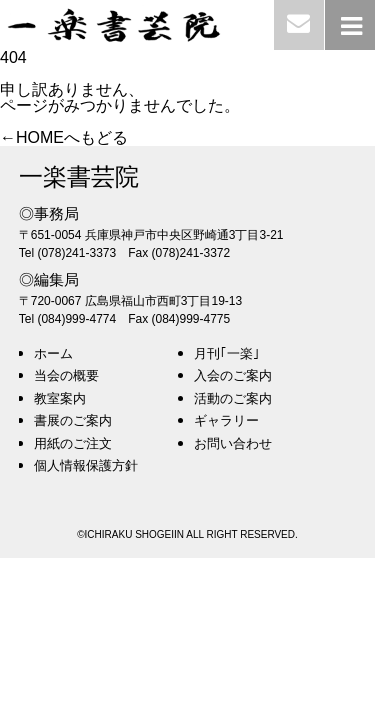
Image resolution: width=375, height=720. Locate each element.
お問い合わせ (233, 443)
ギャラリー (226, 420)
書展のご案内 (73, 420)
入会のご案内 (233, 375)
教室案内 (60, 398)
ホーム (53, 353)
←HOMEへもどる (64, 137)
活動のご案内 (233, 398)
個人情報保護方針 (86, 465)
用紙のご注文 (73, 443)
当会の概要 (66, 375)
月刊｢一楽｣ (227, 353)
